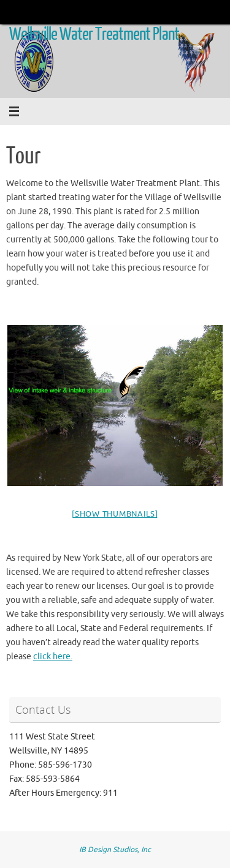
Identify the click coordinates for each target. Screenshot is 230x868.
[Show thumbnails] (115, 514)
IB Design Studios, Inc (115, 850)
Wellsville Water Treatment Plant (94, 34)
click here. (53, 657)
